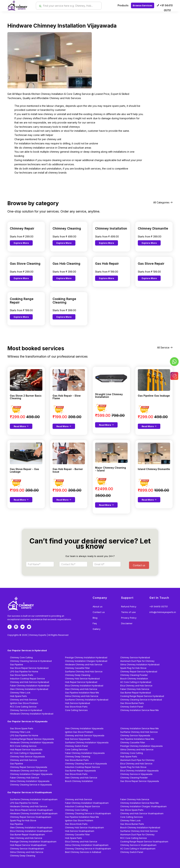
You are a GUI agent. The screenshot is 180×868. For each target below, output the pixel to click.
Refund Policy (129, 606)
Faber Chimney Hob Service (135, 689)
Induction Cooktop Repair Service (27, 679)
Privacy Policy (129, 618)
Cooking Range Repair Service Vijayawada (32, 739)
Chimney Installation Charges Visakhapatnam (143, 806)
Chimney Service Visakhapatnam (27, 849)
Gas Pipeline (17, 665)
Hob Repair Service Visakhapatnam (28, 845)
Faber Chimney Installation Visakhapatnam (87, 803)
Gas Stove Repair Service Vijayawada (140, 781)
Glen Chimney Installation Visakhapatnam (31, 828)
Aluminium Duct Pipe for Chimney (137, 661)
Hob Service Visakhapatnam (80, 831)
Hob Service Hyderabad (78, 703)
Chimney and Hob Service (23, 700)
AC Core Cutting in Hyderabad (136, 682)
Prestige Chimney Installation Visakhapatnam (33, 842)
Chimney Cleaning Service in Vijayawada (86, 764)
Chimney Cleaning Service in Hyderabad (31, 661)
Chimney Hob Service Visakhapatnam (84, 828)
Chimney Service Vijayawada (135, 735)
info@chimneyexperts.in (163, 612)
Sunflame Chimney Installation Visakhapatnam (34, 799)
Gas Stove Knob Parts (76, 707)
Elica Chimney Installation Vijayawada (139, 771)
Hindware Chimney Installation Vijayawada (32, 743)
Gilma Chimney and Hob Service (82, 696)
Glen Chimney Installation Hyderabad (29, 689)
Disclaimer (127, 623)
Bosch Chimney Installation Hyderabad (140, 828)
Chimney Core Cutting (21, 657)
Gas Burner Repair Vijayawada (80, 771)
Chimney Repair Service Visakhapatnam (31, 817)
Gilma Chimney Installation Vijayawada (30, 781)
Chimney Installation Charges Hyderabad (86, 661)
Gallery (97, 629)
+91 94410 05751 (165, 8)
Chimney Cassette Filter (77, 668)
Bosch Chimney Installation (134, 679)
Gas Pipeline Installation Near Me (82, 693)
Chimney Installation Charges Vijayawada (31, 774)
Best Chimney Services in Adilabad (83, 852)
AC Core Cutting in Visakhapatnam (138, 849)
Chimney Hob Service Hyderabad (82, 679)
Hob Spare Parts (18, 696)
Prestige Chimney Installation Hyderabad (86, 657)
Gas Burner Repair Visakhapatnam (27, 835)
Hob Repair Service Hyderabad (81, 682)
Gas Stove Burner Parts (132, 703)
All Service (165, 347)
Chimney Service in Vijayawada (136, 774)
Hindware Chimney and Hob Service (84, 665)
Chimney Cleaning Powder (134, 675)
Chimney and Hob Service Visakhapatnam (142, 813)
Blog (95, 618)
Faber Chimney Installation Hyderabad (30, 686)
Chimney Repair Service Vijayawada (29, 767)
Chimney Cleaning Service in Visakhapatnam (88, 813)
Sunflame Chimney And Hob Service (84, 672)
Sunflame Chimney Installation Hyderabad (87, 700)
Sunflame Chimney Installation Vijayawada (87, 743)
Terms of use (128, 612)
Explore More (21, 243)
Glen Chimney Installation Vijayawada (84, 728)
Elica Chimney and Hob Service (136, 686)
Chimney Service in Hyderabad (26, 710)
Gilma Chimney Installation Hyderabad (140, 665)
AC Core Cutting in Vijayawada (26, 753)
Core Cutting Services (76, 710)
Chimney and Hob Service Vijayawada (85, 735)
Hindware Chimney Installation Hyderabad (32, 714)
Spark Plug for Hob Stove (133, 668)
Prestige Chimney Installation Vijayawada (141, 746)
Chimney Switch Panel (132, 707)
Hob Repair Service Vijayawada (26, 750)
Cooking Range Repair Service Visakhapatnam (144, 842)
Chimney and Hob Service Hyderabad (30, 682)
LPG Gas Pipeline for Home (24, 672)
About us (98, 606)
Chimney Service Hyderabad (135, 657)
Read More (21, 426)
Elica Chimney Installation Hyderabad (84, 686)
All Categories (163, 202)
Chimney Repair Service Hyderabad (139, 672)
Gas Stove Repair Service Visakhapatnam (31, 810)
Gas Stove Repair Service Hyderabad (29, 668)
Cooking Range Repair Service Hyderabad (142, 696)
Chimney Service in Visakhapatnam (138, 845)
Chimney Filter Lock (20, 693)
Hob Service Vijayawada (78, 739)
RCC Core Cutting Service (23, 707)
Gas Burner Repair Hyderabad (136, 693)
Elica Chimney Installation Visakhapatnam (31, 831)
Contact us (99, 612)
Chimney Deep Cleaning (78, 675)
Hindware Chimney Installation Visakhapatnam (34, 813)
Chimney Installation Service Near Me (139, 710)
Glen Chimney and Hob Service (81, 689)
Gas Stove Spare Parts (22, 675)
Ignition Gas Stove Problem (24, 703)
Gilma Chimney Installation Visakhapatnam (87, 845)
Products (123, 5)
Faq (95, 623)
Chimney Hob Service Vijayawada (27, 757)
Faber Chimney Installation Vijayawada (85, 753)
